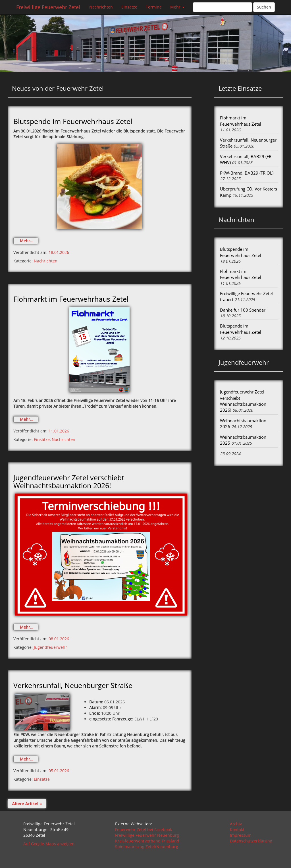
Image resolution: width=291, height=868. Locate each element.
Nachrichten (101, 7)
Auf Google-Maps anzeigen (49, 844)
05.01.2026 (59, 771)
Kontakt (237, 829)
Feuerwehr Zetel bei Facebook (144, 829)
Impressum (241, 835)
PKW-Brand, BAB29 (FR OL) (247, 173)
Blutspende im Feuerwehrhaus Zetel (73, 121)
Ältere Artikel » (27, 804)
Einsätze (129, 7)
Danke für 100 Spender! (243, 310)
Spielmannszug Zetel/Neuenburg (147, 847)
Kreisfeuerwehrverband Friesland (147, 841)
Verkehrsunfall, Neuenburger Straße (73, 685)
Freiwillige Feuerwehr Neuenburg (147, 835)
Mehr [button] (177, 7)
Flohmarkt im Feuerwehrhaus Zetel (71, 299)
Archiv (236, 824)
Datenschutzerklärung (251, 841)
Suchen (264, 7)
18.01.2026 (59, 252)
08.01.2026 (59, 639)
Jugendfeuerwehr (50, 647)
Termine (154, 7)
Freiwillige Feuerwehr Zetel (48, 7)
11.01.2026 (59, 431)
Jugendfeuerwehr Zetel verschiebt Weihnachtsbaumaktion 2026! (69, 481)
